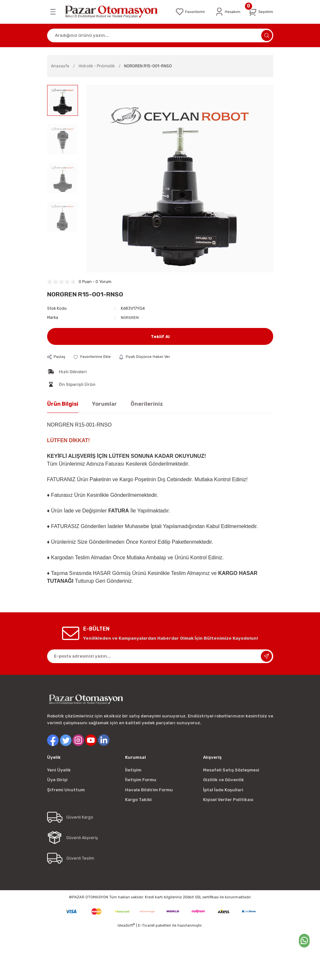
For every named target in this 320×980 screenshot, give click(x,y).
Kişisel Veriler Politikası (228, 799)
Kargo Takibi (138, 799)
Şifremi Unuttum (66, 789)
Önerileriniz (147, 403)
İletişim (133, 770)
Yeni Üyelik (59, 770)
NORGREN (130, 316)
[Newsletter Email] (160, 656)
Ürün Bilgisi (63, 403)
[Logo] (113, 11)
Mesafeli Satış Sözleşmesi (231, 770)
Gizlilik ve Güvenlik (224, 779)
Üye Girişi (57, 779)
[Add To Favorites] (94, 356)
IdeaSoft (126, 925)
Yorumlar (104, 403)
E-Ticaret (146, 925)
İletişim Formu (141, 779)
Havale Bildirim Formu (149, 789)
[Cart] (260, 11)
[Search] (160, 34)
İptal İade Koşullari (223, 789)
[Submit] (266, 656)
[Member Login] (225, 11)
